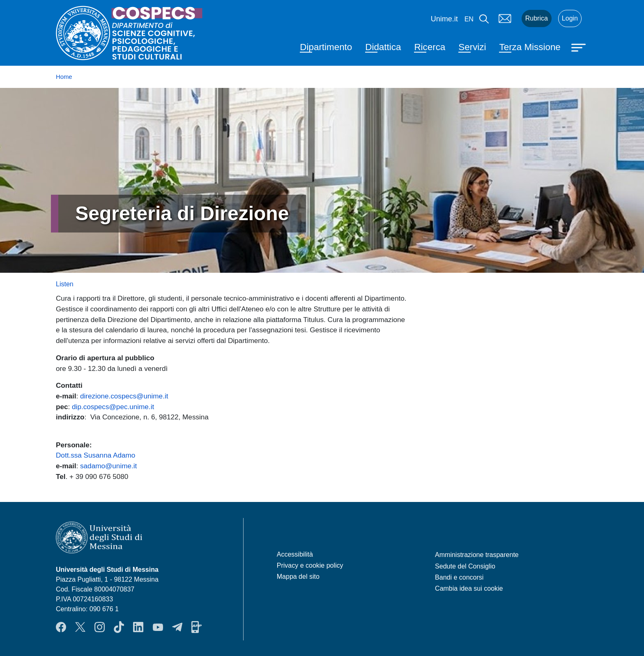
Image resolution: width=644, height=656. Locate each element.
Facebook (61, 627)
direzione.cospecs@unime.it (124, 396)
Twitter (80, 627)
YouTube (158, 627)
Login (570, 18)
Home (64, 77)
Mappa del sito (298, 577)
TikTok (119, 627)
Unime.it (444, 19)
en (469, 19)
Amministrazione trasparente (477, 555)
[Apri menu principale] (580, 47)
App (197, 627)
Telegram (177, 627)
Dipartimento (326, 47)
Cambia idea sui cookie (469, 588)
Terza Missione (530, 47)
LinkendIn (138, 627)
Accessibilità (295, 554)
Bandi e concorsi (459, 577)
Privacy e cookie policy (310, 565)
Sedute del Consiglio (465, 566)
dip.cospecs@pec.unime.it (113, 407)
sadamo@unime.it (108, 466)
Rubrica (537, 18)
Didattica (383, 47)
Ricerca (430, 47)
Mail (505, 18)
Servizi (472, 47)
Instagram (100, 627)
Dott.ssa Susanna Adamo (95, 455)
